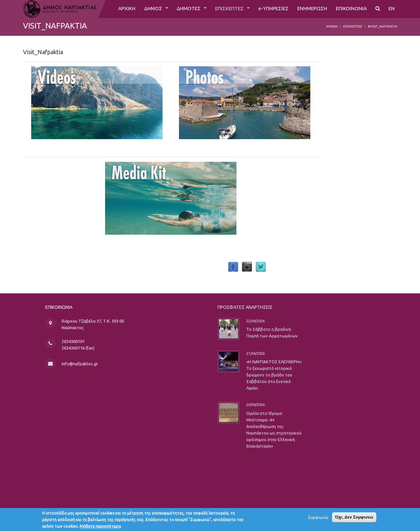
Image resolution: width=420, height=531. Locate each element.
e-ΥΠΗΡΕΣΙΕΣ (269, 9)
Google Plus (247, 267)
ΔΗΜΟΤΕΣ (181, 9)
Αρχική (332, 26)
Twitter (261, 267)
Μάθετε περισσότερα (100, 527)
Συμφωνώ (318, 518)
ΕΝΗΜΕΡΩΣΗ (309, 9)
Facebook (233, 267)
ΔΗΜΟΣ (145, 9)
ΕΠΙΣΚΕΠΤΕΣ (224, 9)
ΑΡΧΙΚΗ (117, 9)
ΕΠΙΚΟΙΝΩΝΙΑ (350, 9)
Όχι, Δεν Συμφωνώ (354, 518)
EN (392, 9)
